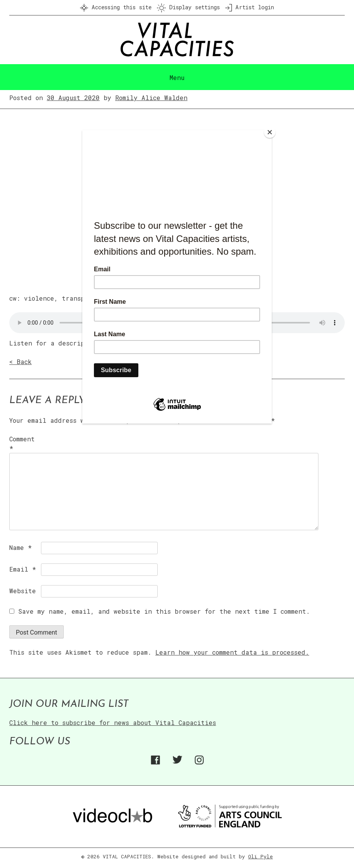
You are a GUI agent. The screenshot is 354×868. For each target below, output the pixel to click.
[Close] (270, 132)
